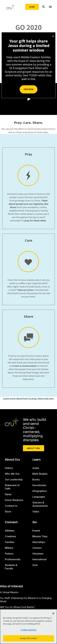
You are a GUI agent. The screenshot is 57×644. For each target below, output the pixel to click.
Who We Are (12, 474)
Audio (36, 468)
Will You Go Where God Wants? (17, 607)
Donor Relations (14, 500)
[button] (29, 99)
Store (8, 512)
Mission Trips (40, 536)
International (39, 559)
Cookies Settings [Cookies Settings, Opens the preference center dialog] (28, 630)
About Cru (34, 448)
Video (36, 512)
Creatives (10, 536)
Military (9, 548)
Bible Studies (40, 474)
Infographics (40, 491)
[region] (28, 627)
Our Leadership (14, 479)
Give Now (28, 89)
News (8, 494)
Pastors (9, 554)
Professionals (13, 559)
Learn (36, 460)
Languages (39, 497)
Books (36, 479)
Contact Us (11, 506)
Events (36, 531)
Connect (11, 522)
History (9, 468)
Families (10, 542)
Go (35, 522)
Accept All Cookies (28, 638)
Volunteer (38, 554)
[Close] (53, 613)
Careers (37, 548)
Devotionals (39, 485)
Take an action (25, 290)
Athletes (10, 531)
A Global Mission (9, 592)
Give (32, 7)
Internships (39, 542)
